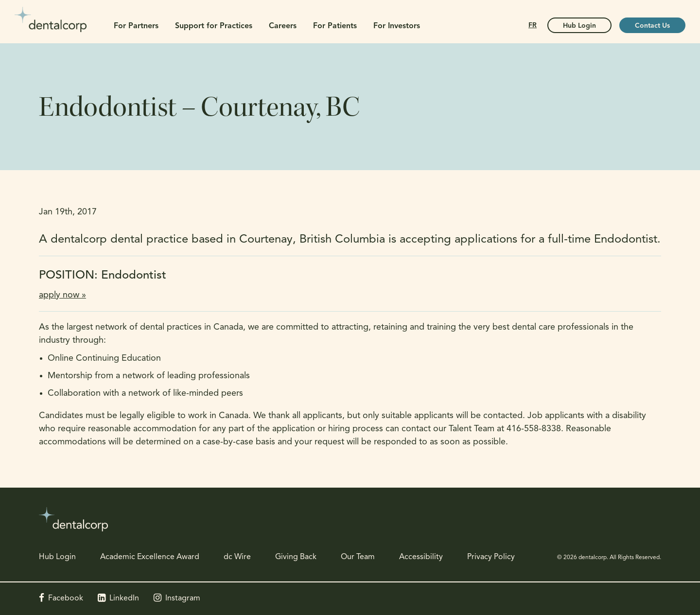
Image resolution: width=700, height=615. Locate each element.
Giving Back (296, 557)
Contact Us (652, 26)
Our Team (358, 557)
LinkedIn (124, 598)
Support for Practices (214, 26)
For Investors (397, 26)
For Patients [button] (335, 26)
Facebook (66, 598)
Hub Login (57, 557)
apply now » (62, 295)
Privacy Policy (491, 557)
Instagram (183, 598)
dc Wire (237, 557)
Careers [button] (283, 26)
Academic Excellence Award (150, 557)
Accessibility (421, 557)
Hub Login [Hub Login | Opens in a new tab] (579, 26)
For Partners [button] (136, 26)
